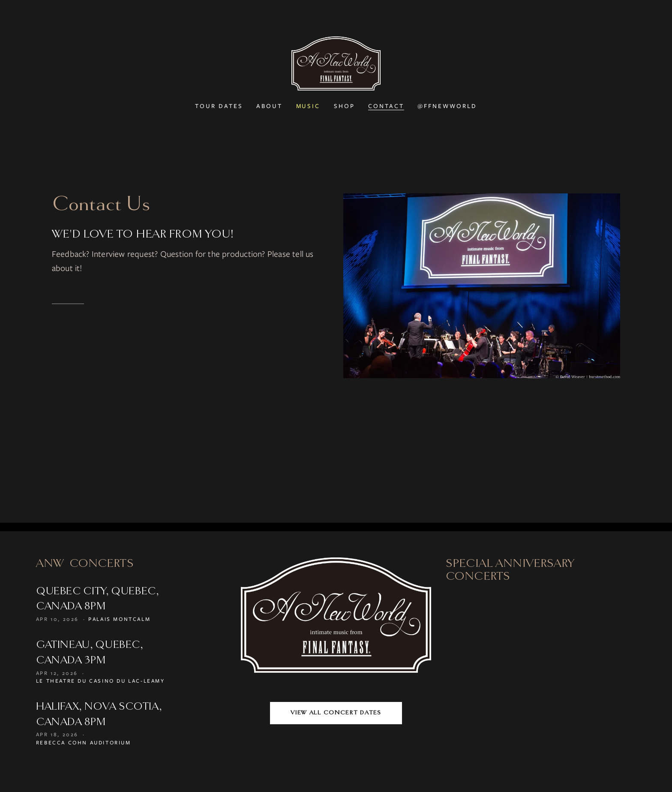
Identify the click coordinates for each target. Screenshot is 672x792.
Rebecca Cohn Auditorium (84, 742)
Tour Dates (219, 106)
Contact (386, 106)
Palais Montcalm (119, 619)
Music (308, 106)
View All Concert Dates (336, 713)
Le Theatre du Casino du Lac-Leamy (100, 681)
